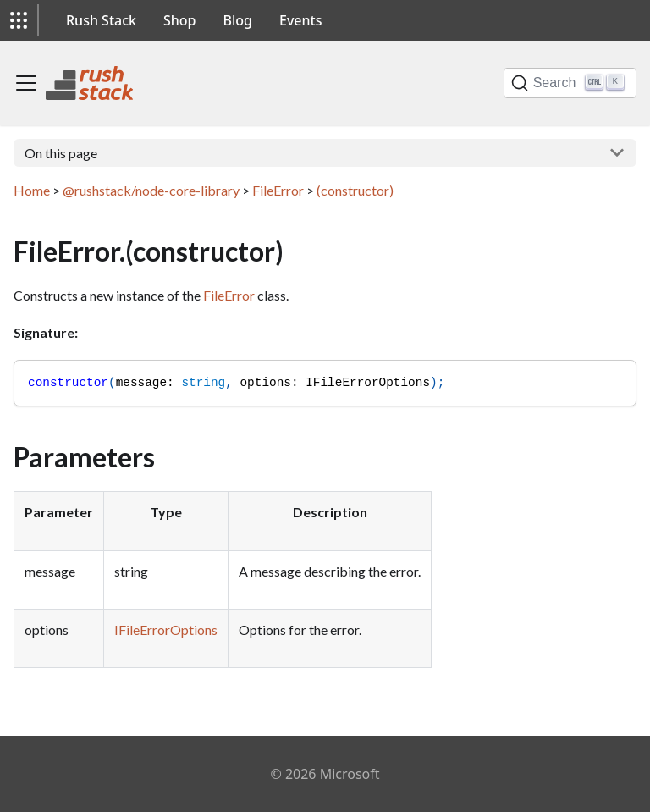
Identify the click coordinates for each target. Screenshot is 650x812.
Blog (238, 20)
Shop (180, 20)
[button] (19, 20)
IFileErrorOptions (166, 630)
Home (32, 190)
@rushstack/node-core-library (151, 190)
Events (300, 20)
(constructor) (355, 190)
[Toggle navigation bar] (26, 83)
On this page (61, 153)
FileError (278, 190)
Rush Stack (101, 20)
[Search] (570, 83)
